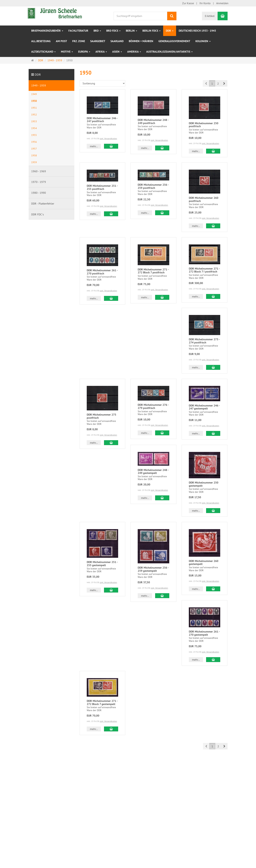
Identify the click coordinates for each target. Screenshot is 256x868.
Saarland (117, 41)
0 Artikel (210, 16)
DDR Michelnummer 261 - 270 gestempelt (204, 633)
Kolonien (203, 41)
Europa (84, 52)
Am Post (61, 41)
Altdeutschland (43, 52)
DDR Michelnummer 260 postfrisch (204, 199)
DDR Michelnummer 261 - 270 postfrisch (102, 272)
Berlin (131, 31)
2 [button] (218, 83)
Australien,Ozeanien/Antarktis (169, 52)
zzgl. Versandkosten (108, 138)
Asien (117, 52)
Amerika (134, 52)
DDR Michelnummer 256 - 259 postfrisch (153, 186)
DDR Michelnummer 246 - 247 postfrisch (102, 120)
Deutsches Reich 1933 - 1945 (197, 31)
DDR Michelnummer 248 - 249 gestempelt (153, 472)
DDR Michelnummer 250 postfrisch (204, 125)
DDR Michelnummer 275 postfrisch (101, 416)
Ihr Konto (205, 3)
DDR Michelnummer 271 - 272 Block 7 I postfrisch (204, 270)
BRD (97, 31)
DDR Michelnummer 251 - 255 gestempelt (102, 564)
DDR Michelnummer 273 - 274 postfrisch (204, 341)
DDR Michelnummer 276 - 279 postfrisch (153, 406)
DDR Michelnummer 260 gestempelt (204, 563)
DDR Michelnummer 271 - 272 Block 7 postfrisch (153, 271)
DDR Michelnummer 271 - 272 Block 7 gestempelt (102, 702)
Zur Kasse (188, 3)
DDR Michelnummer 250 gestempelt (204, 484)
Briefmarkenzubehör (47, 31)
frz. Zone (79, 41)
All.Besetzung (41, 41)
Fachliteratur (78, 31)
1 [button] (212, 83)
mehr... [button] (94, 146)
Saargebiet (98, 41)
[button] (224, 83)
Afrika (101, 52)
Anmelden (222, 3)
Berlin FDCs (151, 31)
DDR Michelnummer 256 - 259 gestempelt (153, 569)
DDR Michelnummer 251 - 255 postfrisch (102, 187)
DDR (170, 31)
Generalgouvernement (174, 41)
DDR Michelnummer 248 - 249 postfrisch (153, 121)
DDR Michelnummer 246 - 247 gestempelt (204, 407)
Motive (67, 52)
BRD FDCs (113, 31)
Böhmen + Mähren (141, 41)
